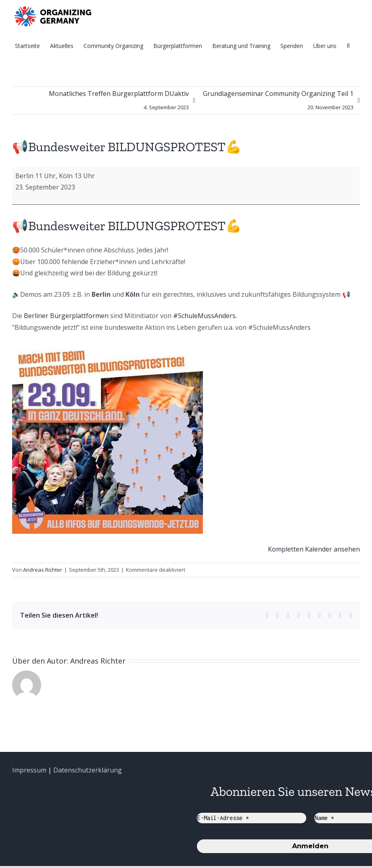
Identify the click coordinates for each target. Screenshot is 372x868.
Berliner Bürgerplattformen (66, 316)
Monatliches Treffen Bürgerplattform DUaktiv (119, 102)
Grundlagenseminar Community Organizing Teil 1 (278, 102)
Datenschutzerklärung (88, 770)
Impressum (29, 770)
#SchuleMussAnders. (205, 316)
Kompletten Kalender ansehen (314, 549)
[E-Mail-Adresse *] (252, 818)
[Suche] (348, 45)
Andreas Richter (43, 570)
